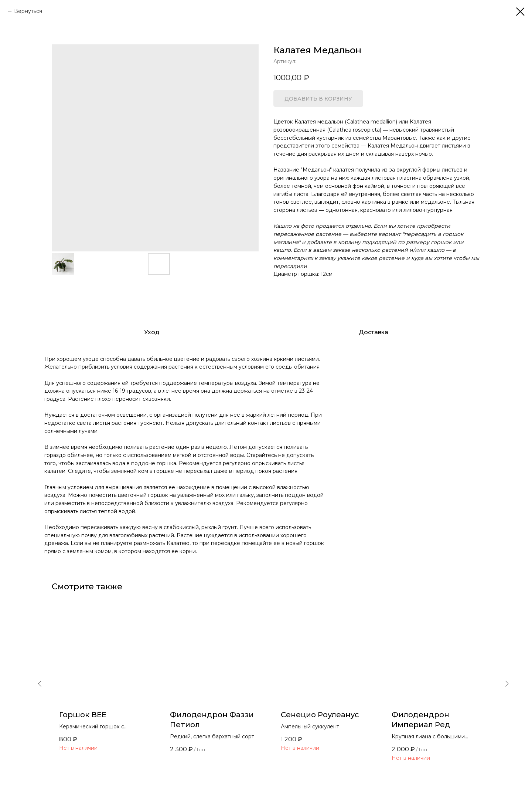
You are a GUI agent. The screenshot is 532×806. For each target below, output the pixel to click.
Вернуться (28, 11)
